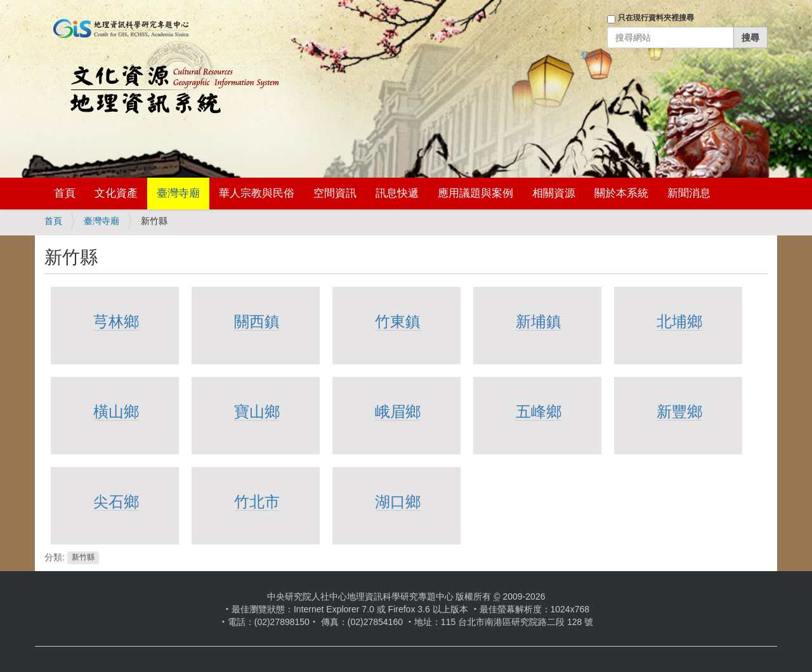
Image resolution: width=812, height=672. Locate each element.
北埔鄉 (679, 321)
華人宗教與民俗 (257, 193)
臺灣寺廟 (178, 193)
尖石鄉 (116, 502)
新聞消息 (689, 193)
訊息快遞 (397, 193)
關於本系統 (621, 193)
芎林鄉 (116, 321)
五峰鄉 (539, 412)
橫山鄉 (116, 412)
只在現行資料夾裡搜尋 (656, 18)
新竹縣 (83, 558)
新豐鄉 (679, 412)
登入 (589, 55)
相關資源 (554, 193)
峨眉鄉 (398, 412)
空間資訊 (335, 193)
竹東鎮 (398, 321)
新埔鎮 (539, 321)
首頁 (65, 193)
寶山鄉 (257, 412)
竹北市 (257, 502)
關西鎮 (257, 321)
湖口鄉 (398, 502)
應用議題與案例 (475, 193)
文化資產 (116, 193)
